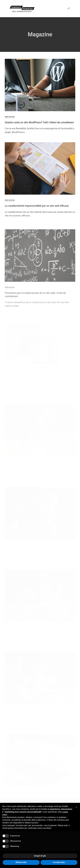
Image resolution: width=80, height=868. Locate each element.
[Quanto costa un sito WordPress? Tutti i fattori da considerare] (40, 85)
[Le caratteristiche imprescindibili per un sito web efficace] (40, 171)
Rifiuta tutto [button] (21, 862)
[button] (69, 9)
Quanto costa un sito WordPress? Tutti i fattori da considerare (39, 122)
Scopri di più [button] (40, 856)
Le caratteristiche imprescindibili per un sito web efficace (37, 208)
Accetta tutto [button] (59, 862)
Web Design (10, 117)
